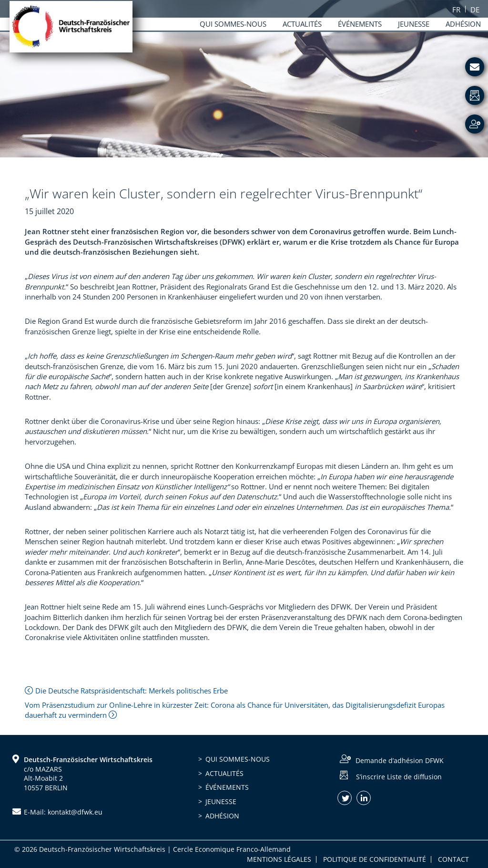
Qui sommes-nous (238, 759)
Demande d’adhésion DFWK (400, 760)
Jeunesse (221, 801)
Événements (227, 787)
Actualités (224, 773)
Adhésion (222, 816)
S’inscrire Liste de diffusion (399, 776)
